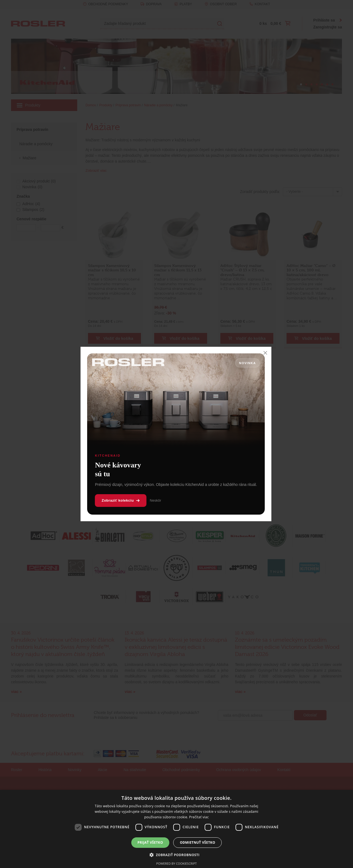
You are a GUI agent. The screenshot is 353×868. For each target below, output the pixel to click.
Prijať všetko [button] (150, 842)
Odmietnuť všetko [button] (197, 842)
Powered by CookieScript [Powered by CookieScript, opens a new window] (177, 863)
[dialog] (176, 829)
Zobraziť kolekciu (121, 500)
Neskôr (155, 500)
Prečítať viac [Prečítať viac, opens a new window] (199, 817)
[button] (177, 855)
